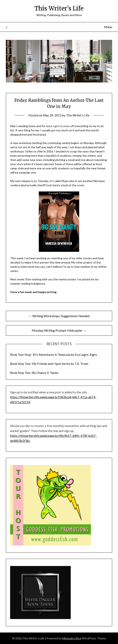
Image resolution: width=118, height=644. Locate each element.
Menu (108, 27)
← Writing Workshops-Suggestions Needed (59, 316)
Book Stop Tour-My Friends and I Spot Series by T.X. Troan (49, 364)
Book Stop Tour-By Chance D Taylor (34, 373)
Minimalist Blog (72, 638)
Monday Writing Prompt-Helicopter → (59, 330)
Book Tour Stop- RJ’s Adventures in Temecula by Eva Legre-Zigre (54, 355)
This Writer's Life (59, 8)
